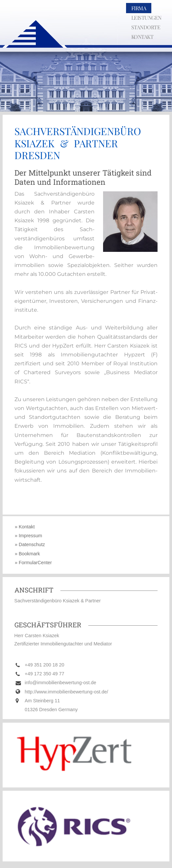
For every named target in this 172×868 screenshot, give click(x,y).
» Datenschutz (30, 545)
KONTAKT (142, 37)
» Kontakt (25, 527)
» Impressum (28, 536)
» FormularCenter (33, 563)
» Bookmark (27, 554)
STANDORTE (146, 27)
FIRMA (139, 8)
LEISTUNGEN (146, 18)
